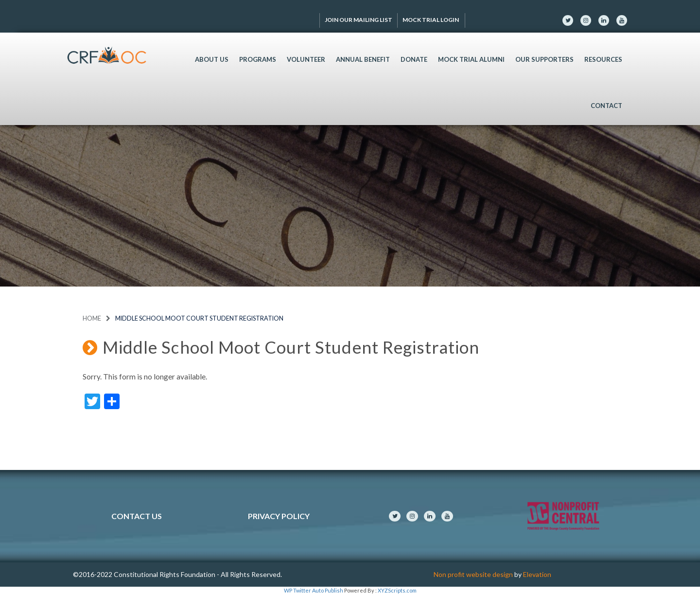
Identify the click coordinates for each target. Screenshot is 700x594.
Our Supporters (544, 59)
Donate (414, 59)
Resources (603, 59)
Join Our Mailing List (359, 20)
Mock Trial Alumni (471, 59)
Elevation (537, 574)
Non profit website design (473, 574)
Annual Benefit (363, 59)
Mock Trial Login (431, 20)
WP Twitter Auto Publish (314, 590)
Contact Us (137, 516)
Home (92, 318)
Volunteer (306, 59)
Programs (258, 59)
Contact (606, 106)
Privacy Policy (279, 516)
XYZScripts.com (397, 590)
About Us (212, 59)
